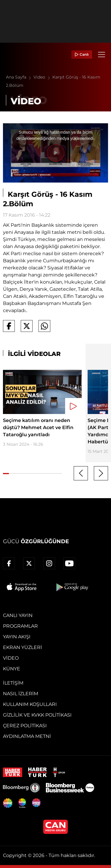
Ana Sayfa (20, 77)
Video (43, 77)
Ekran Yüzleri (22, 647)
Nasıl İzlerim (21, 694)
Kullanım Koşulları (30, 704)
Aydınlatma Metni (27, 736)
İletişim (13, 683)
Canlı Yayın (18, 615)
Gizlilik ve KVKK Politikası (37, 715)
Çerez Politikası (25, 726)
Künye (12, 669)
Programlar (20, 626)
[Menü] (102, 55)
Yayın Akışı (17, 637)
